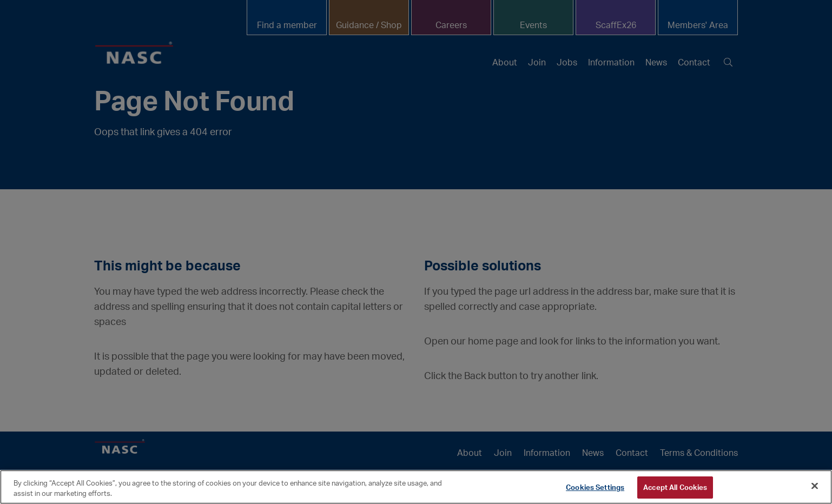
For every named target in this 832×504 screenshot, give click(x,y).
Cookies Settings (595, 487)
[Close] (815, 486)
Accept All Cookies (675, 487)
